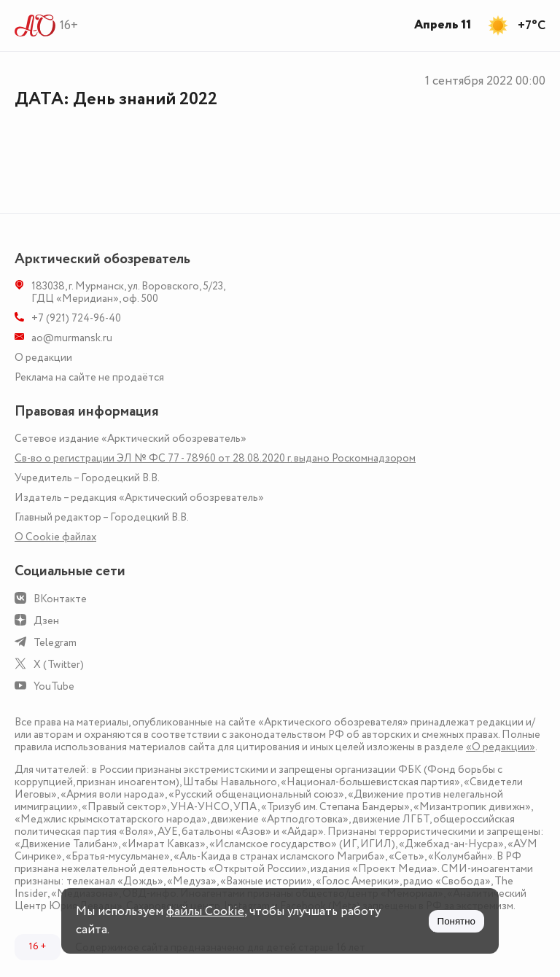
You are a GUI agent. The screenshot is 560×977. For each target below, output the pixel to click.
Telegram (55, 643)
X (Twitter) (59, 665)
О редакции (43, 358)
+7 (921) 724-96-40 (76, 318)
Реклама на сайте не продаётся (89, 377)
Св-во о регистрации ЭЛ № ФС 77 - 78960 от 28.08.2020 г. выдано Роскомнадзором (215, 458)
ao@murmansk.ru (72, 338)
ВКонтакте (60, 599)
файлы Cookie (205, 911)
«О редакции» (501, 747)
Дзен (46, 621)
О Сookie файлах (55, 537)
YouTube (54, 686)
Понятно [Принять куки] (456, 921)
